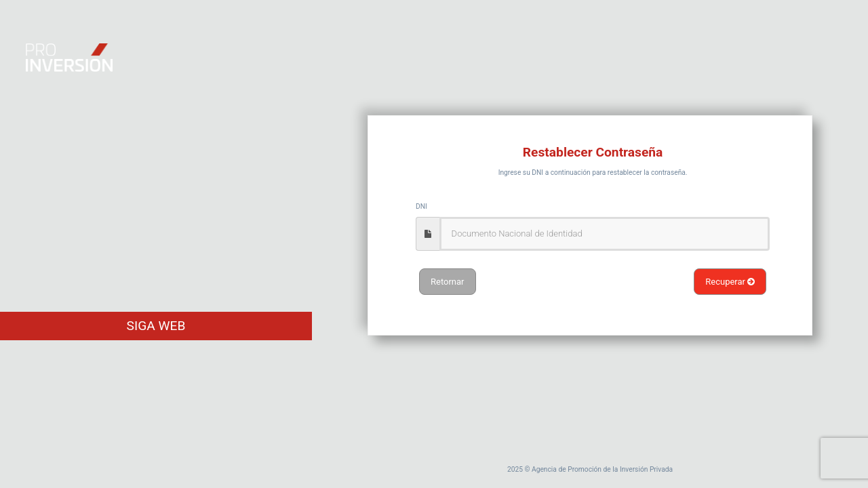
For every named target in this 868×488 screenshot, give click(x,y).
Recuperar (730, 282)
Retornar (448, 282)
